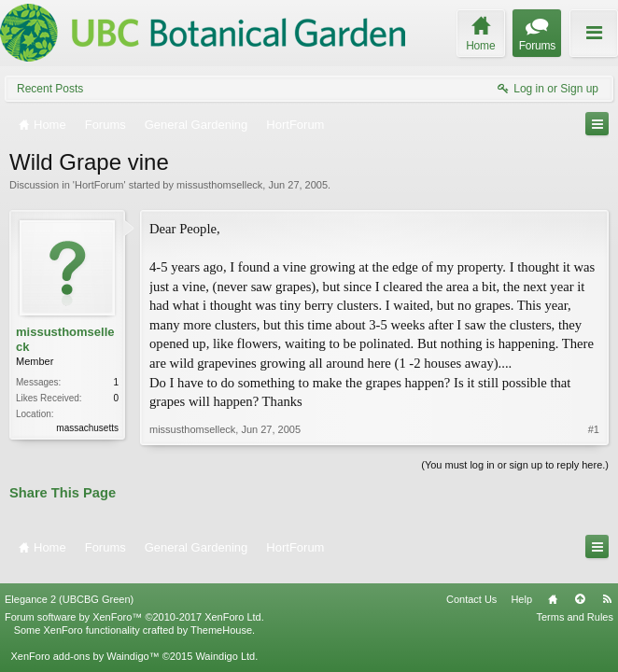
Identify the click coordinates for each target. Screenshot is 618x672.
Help (521, 587)
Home (553, 587)
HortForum (99, 185)
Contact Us (471, 587)
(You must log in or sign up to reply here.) (515, 465)
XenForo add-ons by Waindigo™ (84, 644)
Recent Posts (50, 89)
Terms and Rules (575, 605)
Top (580, 587)
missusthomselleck (219, 185)
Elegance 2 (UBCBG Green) (69, 587)
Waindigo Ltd (225, 644)
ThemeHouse (221, 618)
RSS (607, 587)
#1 (594, 429)
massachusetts (87, 428)
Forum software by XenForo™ (134, 605)
